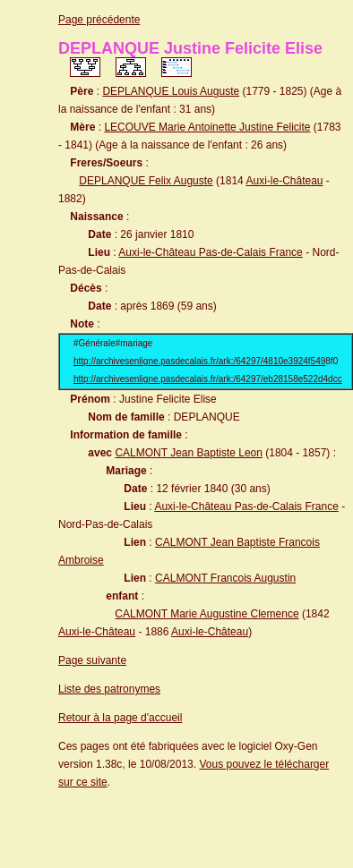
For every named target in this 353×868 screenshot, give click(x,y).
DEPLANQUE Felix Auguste (146, 181)
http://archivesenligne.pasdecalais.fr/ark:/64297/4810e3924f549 (199, 361)
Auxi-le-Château (284, 181)
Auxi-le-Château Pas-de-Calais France (210, 252)
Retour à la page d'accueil (120, 718)
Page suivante (92, 660)
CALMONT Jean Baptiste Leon (189, 453)
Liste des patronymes (109, 689)
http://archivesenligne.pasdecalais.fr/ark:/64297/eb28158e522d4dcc (208, 379)
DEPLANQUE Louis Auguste (171, 91)
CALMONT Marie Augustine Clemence (207, 614)
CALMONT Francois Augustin (225, 578)
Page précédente (99, 20)
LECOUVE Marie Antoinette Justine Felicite (207, 127)
